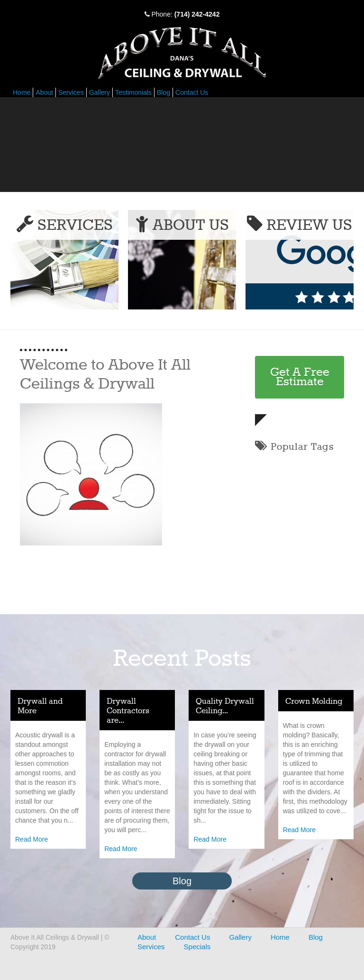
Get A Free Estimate (300, 377)
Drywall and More (40, 706)
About (44, 92)
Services (71, 92)
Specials (197, 947)
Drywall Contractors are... (128, 711)
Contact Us (192, 92)
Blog (164, 92)
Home (22, 92)
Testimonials (133, 92)
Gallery (100, 92)
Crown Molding (314, 702)
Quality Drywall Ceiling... (225, 706)
